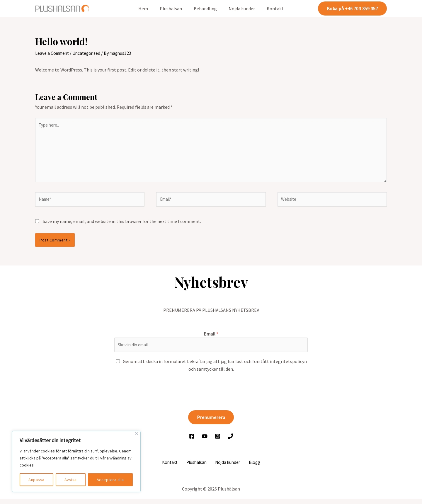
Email (211, 338)
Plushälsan (173, 8)
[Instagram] (218, 441)
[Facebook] (192, 441)
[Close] (137, 434)
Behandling (205, 8)
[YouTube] (205, 441)
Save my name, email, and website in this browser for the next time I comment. (122, 225)
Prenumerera (211, 422)
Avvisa (71, 480)
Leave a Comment (53, 53)
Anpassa (36, 480)
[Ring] (230, 441)
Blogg (251, 467)
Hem (148, 8)
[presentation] (159, 395)
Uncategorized (90, 53)
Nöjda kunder (239, 8)
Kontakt (270, 8)
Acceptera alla (110, 480)
